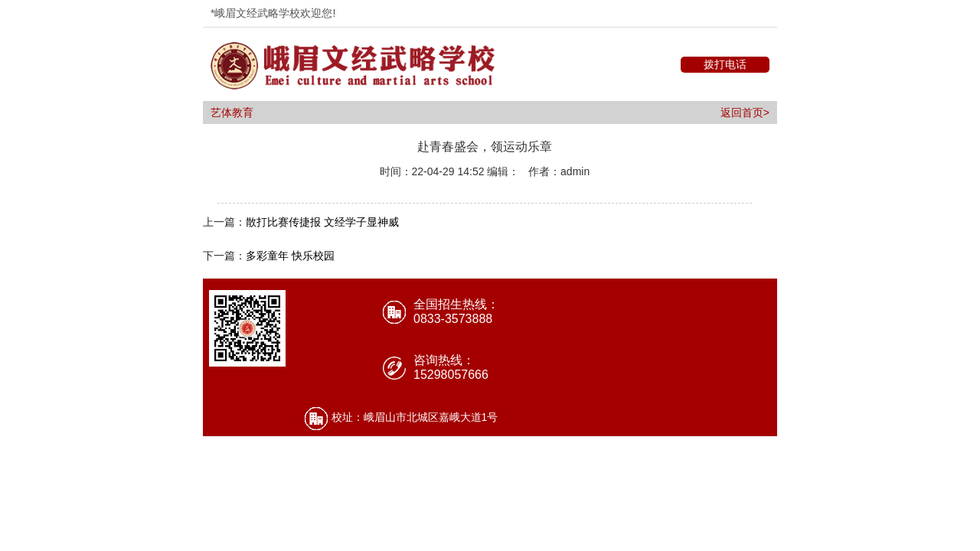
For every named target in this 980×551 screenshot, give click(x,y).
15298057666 (451, 375)
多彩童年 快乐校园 (290, 256)
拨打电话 (725, 64)
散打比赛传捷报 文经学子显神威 (322, 222)
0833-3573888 (453, 319)
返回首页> (745, 112)
